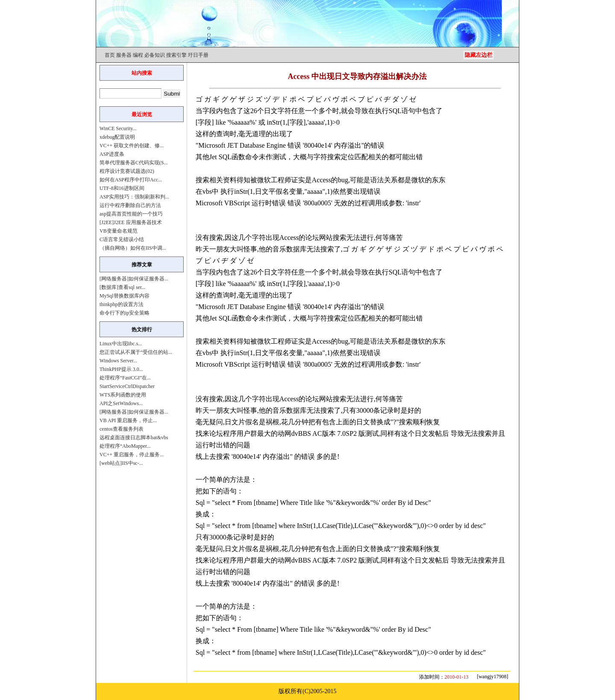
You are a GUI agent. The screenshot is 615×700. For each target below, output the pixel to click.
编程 (138, 55)
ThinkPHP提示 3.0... (121, 369)
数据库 (296, 249)
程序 (230, 433)
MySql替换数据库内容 (124, 296)
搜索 (334, 157)
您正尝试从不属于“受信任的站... (136, 352)
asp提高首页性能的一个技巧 (131, 214)
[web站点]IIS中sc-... (121, 463)
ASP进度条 (112, 154)
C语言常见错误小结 (122, 239)
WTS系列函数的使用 (123, 395)
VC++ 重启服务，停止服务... (132, 455)
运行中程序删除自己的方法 (130, 205)
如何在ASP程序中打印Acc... (131, 180)
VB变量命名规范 (119, 231)
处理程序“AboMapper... (125, 446)
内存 (341, 145)
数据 (293, 410)
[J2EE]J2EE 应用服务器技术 (131, 222)
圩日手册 (198, 55)
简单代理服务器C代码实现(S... (134, 163)
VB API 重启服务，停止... (128, 420)
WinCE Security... (118, 128)
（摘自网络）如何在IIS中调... (133, 248)
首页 (110, 55)
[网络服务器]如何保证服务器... (134, 279)
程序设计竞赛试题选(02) (127, 171)
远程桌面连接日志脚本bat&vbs (134, 437)
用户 (243, 433)
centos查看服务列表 (122, 429)
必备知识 (155, 55)
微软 (264, 180)
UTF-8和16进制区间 (122, 188)
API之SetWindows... (121, 403)
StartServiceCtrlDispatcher (127, 386)
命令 (252, 157)
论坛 (312, 238)
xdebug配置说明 (117, 137)
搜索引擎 (176, 55)
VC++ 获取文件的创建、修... (132, 146)
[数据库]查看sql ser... (122, 287)
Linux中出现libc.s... (121, 344)
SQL (395, 111)
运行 (258, 203)
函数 (238, 157)
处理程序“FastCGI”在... (125, 378)
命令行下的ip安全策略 (124, 313)
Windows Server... (118, 361)
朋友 (223, 249)
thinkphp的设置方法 (122, 304)
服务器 (124, 55)
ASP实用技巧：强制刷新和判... (134, 197)
